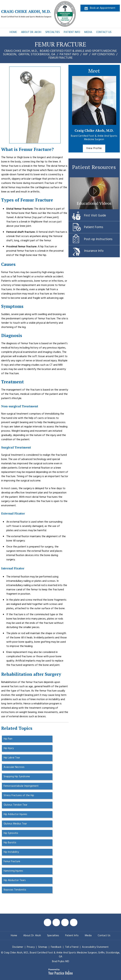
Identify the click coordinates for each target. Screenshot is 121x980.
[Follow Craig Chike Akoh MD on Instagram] (74, 922)
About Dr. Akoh (31, 32)
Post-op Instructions (98, 239)
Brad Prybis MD (61, 961)
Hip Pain (8, 739)
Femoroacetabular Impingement (21, 786)
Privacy (31, 947)
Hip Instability (11, 852)
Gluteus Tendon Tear (15, 805)
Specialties (53, 32)
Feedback (56, 947)
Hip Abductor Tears (15, 880)
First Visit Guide (95, 216)
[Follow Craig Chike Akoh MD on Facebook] (47, 922)
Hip (85, 54)
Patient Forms (94, 227)
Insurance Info (94, 251)
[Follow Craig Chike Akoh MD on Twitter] (56, 922)
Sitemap (43, 947)
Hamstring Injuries (13, 871)
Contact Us (104, 32)
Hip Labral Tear (12, 758)
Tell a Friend (72, 947)
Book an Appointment (103, 8)
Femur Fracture (12, 861)
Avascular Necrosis (14, 767)
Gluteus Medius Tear (15, 824)
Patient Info (72, 32)
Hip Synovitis (11, 833)
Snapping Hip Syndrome (17, 777)
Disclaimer (18, 947)
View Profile (94, 148)
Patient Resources (94, 167)
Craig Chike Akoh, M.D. (94, 130)
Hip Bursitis (10, 843)
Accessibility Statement (95, 947)
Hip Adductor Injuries (15, 814)
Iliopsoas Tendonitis (15, 890)
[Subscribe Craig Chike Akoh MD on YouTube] (65, 922)
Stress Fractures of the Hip (19, 795)
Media (88, 32)
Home (13, 32)
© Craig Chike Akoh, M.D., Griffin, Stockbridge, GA (60, 955)
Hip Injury (9, 748)
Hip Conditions (103, 54)
